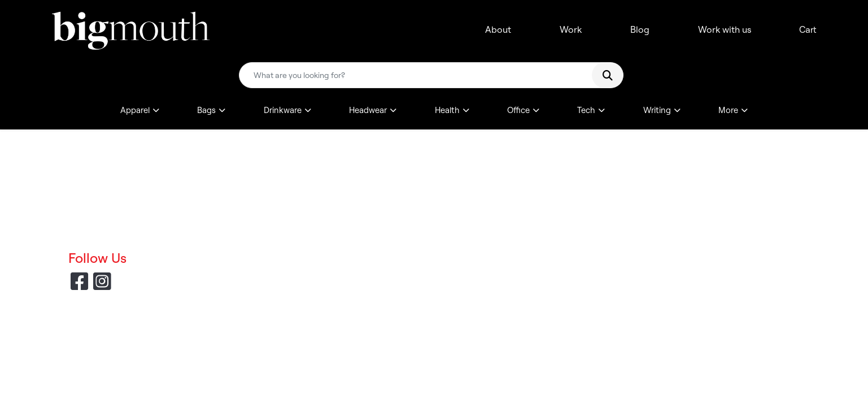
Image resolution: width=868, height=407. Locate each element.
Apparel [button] (135, 110)
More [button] (728, 110)
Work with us (725, 29)
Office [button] (518, 110)
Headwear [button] (368, 110)
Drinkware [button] (283, 110)
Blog (640, 29)
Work (571, 29)
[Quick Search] (420, 75)
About (498, 29)
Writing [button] (657, 110)
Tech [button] (586, 110)
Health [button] (447, 110)
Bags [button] (206, 110)
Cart (808, 29)
